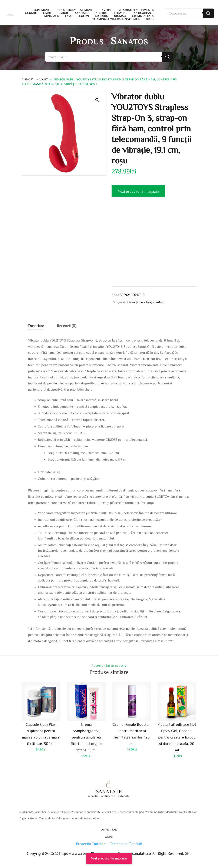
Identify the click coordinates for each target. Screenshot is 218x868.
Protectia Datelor (90, 844)
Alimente (87, 10)
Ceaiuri (63, 13)
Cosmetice (65, 10)
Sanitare (82, 13)
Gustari (31, 13)
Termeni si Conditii (126, 844)
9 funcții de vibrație (140, 302)
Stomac (120, 16)
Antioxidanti (143, 13)
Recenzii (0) (67, 326)
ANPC (109, 837)
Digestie (101, 16)
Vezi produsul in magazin (138, 191)
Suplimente (42, 10)
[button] (97, 100)
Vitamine (120, 13)
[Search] (208, 13)
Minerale (51, 16)
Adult (43, 79)
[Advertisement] (154, 247)
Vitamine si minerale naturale (116, 19)
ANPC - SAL (109, 830)
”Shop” (28, 79)
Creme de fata (143, 16)
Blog (150, 19)
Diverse (106, 10)
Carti (47, 13)
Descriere (36, 326)
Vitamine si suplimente (136, 10)
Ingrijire (101, 13)
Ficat (69, 16)
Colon (84, 16)
